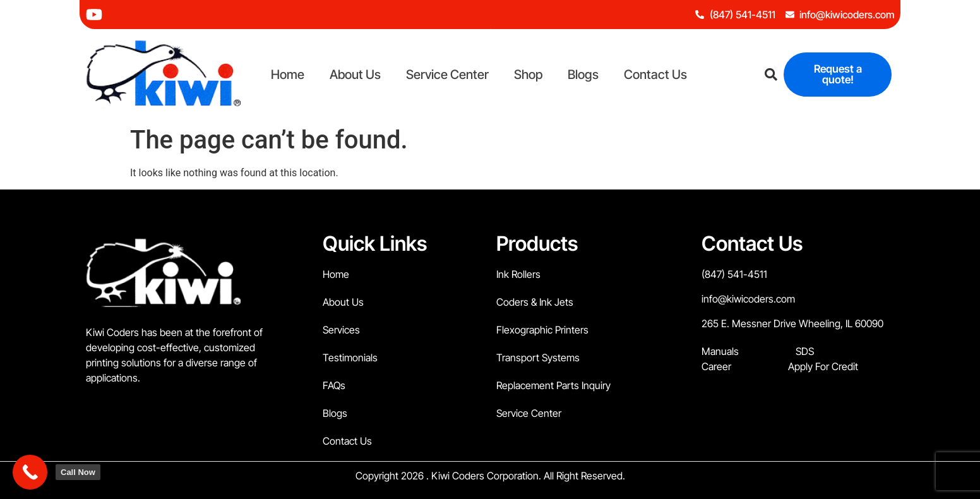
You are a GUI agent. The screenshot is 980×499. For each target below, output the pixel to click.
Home (288, 75)
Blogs (583, 75)
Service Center (447, 75)
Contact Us (655, 75)
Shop (528, 75)
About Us (355, 75)
